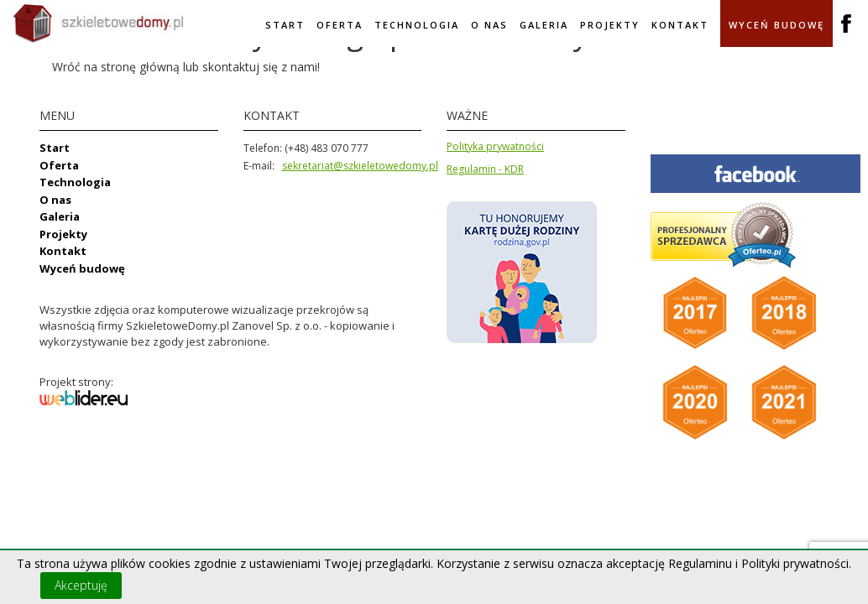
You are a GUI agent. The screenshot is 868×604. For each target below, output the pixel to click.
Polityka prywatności (495, 146)
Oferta (340, 25)
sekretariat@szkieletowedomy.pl (360, 166)
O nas (489, 25)
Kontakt (680, 25)
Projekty (610, 25)
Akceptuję (81, 585)
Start (285, 25)
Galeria (544, 25)
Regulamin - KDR (485, 169)
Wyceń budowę (776, 25)
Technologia (417, 25)
